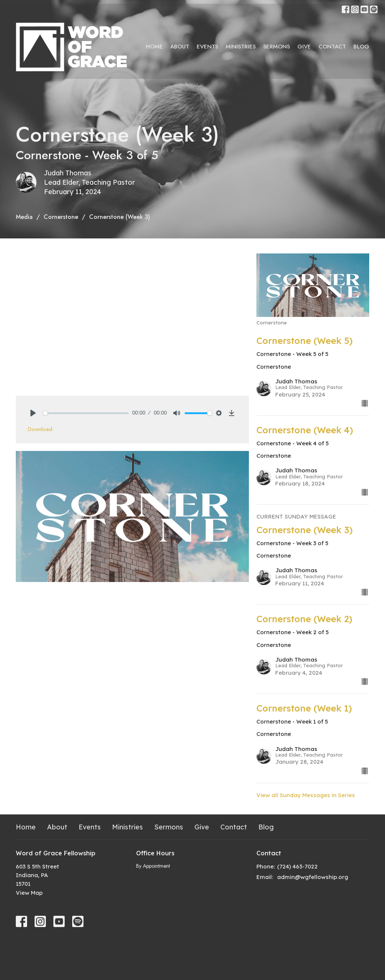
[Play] (33, 413)
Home (154, 47)
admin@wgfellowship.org (313, 877)
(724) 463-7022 (297, 866)
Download (40, 429)
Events (207, 47)
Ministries (241, 47)
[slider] (86, 413)
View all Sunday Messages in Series (306, 795)
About (180, 47)
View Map (29, 893)
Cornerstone (61, 217)
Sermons (277, 47)
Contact (332, 47)
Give (304, 47)
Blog (361, 47)
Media (24, 217)
